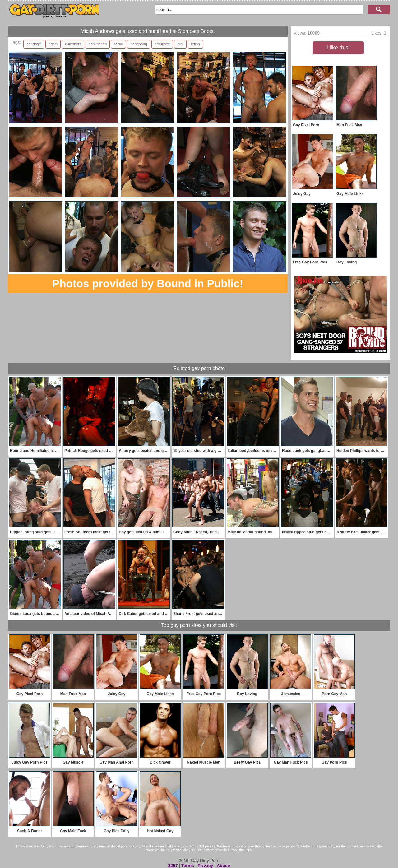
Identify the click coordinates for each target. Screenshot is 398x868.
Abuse (223, 866)
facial (118, 44)
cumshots (73, 44)
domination (98, 44)
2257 (173, 866)
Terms (188, 866)
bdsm (53, 44)
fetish (195, 44)
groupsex (162, 44)
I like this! (338, 48)
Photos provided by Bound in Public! (148, 283)
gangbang (139, 44)
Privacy (205, 866)
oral (180, 44)
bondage (34, 44)
